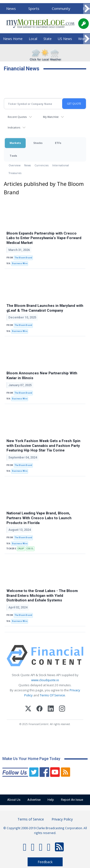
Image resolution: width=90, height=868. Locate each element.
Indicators (14, 127)
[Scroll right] (87, 9)
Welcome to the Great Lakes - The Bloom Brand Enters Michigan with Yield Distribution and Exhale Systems (42, 596)
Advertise (34, 800)
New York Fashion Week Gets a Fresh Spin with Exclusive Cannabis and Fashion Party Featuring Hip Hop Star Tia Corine (43, 446)
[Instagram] (62, 709)
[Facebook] (39, 709)
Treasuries (15, 173)
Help (51, 800)
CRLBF (21, 549)
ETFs (58, 143)
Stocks (38, 143)
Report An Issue (72, 800)
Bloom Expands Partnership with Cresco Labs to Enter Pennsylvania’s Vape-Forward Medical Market (44, 238)
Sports (34, 8)
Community (61, 8)
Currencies (42, 165)
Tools (13, 156)
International (61, 165)
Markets (15, 143)
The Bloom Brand (23, 258)
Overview (15, 165)
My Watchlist (51, 117)
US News (65, 39)
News (11, 8)
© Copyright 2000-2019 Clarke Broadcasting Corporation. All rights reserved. (45, 830)
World (83, 39)
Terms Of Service (52, 695)
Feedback (45, 862)
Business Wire (20, 263)
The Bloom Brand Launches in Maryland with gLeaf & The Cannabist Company (45, 308)
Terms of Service (31, 819)
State (48, 39)
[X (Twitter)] (28, 709)
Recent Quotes (17, 117)
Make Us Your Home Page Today (31, 759)
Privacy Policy (62, 819)
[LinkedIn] (51, 709)
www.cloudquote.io (45, 680)
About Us (14, 800)
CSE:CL (30, 549)
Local (33, 39)
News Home (13, 39)
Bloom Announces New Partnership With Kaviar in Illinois (42, 376)
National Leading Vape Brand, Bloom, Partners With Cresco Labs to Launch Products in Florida (39, 518)
